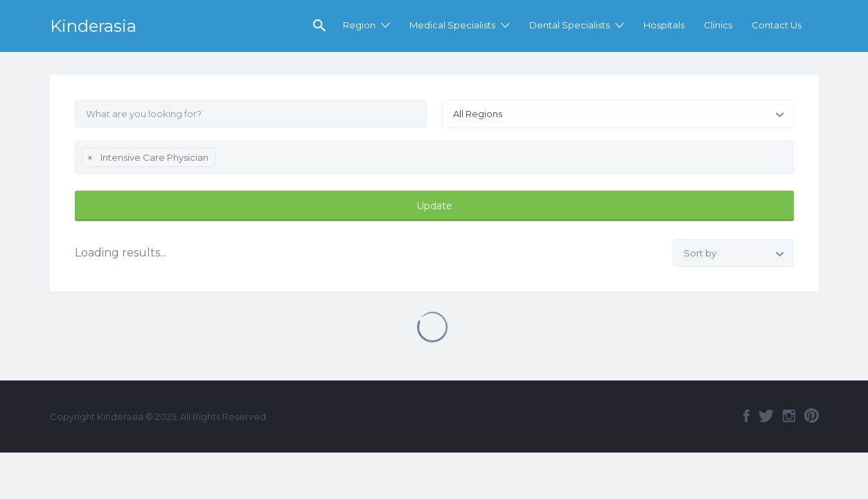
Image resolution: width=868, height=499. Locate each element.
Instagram (789, 416)
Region (359, 25)
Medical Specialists (452, 25)
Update (434, 206)
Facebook (746, 416)
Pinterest (812, 416)
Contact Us (777, 25)
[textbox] (223, 159)
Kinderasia (93, 26)
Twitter (766, 416)
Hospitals (664, 25)
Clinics (718, 25)
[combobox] (618, 114)
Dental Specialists (569, 25)
